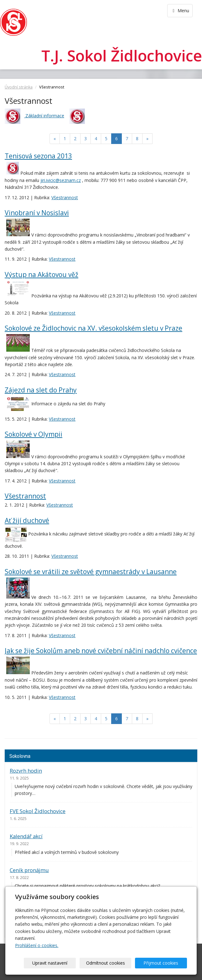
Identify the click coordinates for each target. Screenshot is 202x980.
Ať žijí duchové (27, 520)
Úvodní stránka (19, 87)
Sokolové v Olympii (34, 434)
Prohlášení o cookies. (37, 945)
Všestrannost (65, 197)
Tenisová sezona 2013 (38, 156)
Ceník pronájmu (29, 870)
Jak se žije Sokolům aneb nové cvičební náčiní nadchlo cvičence (101, 651)
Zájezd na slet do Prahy (41, 390)
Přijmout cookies (163, 963)
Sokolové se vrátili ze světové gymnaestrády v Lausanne (91, 572)
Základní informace (44, 116)
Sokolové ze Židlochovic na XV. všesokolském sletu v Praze (93, 328)
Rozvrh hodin (26, 771)
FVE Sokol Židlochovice (38, 811)
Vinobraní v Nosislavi (37, 213)
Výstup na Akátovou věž (41, 274)
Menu (180, 11)
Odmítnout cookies (111, 963)
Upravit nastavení (60, 963)
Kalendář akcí (26, 836)
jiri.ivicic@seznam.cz (61, 180)
